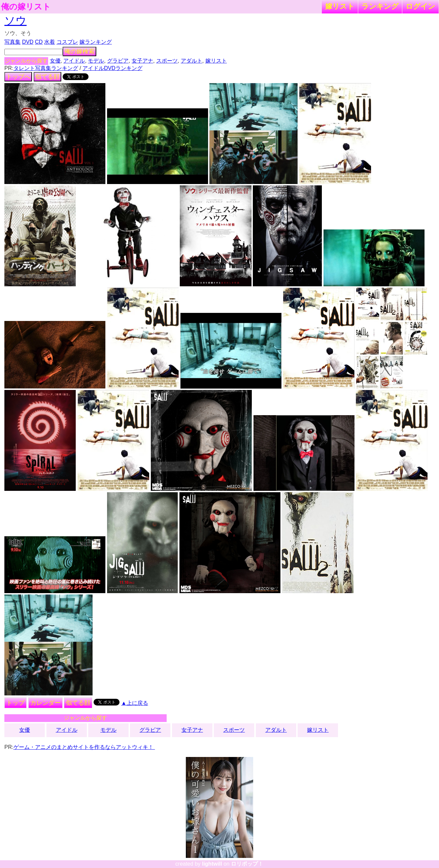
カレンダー (45, 703)
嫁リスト (340, 6)
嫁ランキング (96, 42)
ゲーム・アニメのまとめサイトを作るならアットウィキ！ (84, 747)
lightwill (212, 864)
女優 (55, 61)
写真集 (12, 42)
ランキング (380, 6)
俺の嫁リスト (26, 7)
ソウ (15, 21)
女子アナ (142, 61)
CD (39, 42)
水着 (49, 42)
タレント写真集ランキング (46, 68)
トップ (15, 703)
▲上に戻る (135, 703)
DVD (28, 42)
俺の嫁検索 (79, 51)
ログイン (420, 6)
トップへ (18, 77)
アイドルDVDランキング (112, 68)
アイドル (74, 61)
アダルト (192, 61)
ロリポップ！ (247, 864)
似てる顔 (47, 77)
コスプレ (67, 42)
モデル (96, 61)
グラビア (118, 61)
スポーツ (167, 61)
